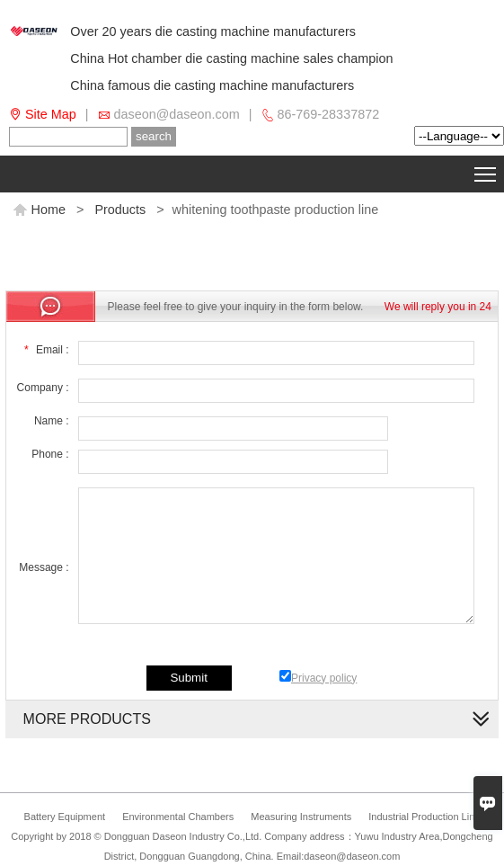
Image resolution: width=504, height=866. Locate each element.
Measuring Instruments (301, 817)
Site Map (51, 114)
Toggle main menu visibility (486, 171)
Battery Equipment (65, 817)
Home (39, 210)
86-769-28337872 (329, 114)
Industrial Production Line (424, 817)
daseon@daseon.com (177, 114)
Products (120, 210)
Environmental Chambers (178, 817)
